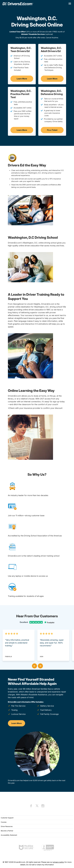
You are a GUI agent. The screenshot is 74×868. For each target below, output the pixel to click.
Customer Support (7, 818)
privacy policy (59, 862)
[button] (34, 666)
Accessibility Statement (9, 835)
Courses (4, 822)
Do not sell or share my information (40, 865)
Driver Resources (7, 826)
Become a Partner (7, 831)
